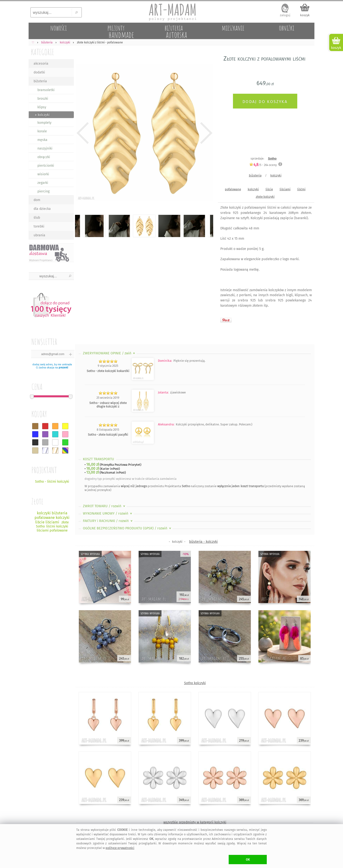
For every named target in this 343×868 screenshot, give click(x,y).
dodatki (39, 72)
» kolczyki (42, 115)
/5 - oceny (263, 165)
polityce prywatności (120, 848)
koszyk (305, 15)
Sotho (272, 158)
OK (248, 860)
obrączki (44, 157)
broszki (43, 99)
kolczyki (276, 175)
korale (42, 131)
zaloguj (285, 15)
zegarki (43, 183)
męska (42, 140)
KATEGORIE (43, 52)
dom (37, 200)
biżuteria (40, 81)
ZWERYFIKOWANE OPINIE (109, 353)
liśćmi (301, 189)
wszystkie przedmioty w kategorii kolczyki (195, 822)
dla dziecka (42, 209)
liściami (285, 189)
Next (205, 133)
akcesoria (41, 64)
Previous (83, 133)
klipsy (42, 107)
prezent (63, 368)
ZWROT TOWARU (104, 506)
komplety (44, 123)
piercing (43, 191)
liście (269, 189)
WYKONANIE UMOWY (108, 514)
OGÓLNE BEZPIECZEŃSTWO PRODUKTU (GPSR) (127, 528)
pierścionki (46, 166)
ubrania (39, 235)
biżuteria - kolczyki (203, 542)
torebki (39, 226)
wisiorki (43, 174)
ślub (37, 218)
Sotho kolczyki (195, 683)
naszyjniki (45, 148)
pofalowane (233, 189)
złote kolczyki (265, 197)
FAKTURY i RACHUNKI (108, 521)
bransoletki (46, 90)
